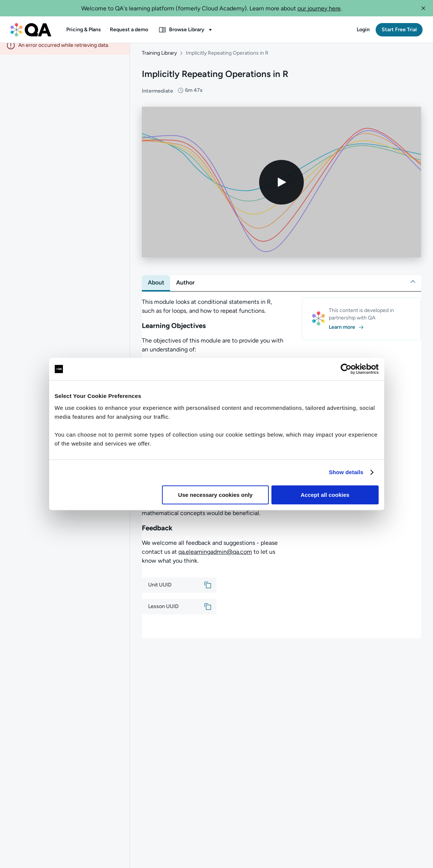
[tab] (156, 290)
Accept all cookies (325, 495)
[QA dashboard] (31, 30)
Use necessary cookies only (215, 495)
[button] (423, 8)
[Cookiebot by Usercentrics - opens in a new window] (346, 369)
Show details (346, 472)
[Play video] (281, 189)
